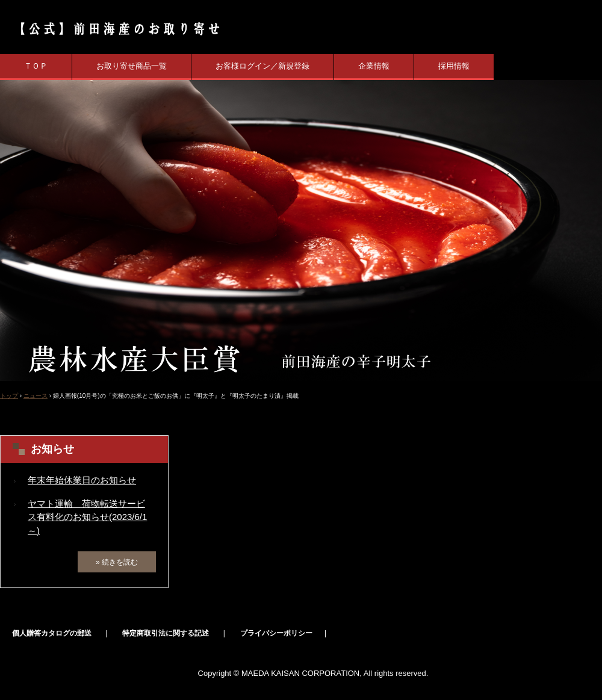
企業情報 (374, 66)
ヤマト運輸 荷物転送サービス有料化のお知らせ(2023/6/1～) (87, 517)
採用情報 (454, 66)
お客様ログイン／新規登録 (262, 66)
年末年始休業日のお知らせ (82, 480)
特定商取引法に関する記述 (166, 633)
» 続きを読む (117, 562)
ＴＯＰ (36, 66)
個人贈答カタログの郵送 (52, 633)
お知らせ (52, 449)
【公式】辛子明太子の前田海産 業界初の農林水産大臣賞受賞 (113, 29)
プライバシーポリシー (276, 633)
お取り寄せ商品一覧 (132, 66)
